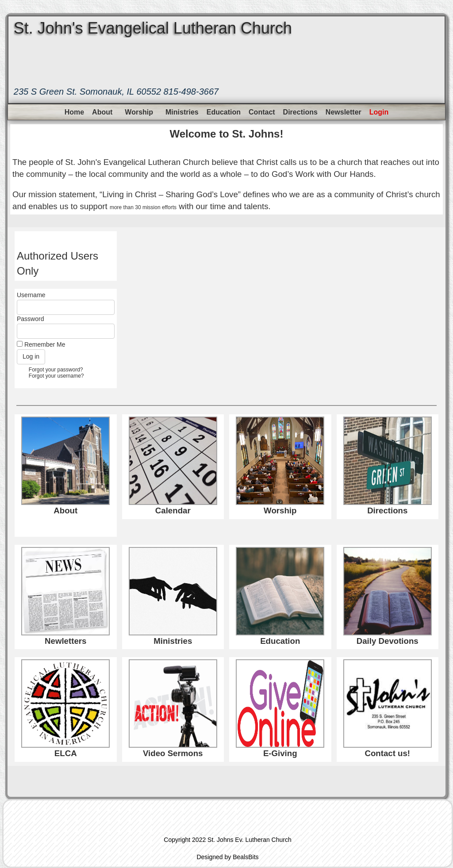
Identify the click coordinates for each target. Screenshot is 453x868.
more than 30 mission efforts (143, 207)
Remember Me (45, 344)
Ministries (182, 112)
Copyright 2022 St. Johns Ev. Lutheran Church (227, 840)
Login (379, 112)
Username (31, 295)
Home (74, 112)
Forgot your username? (56, 376)
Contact (262, 112)
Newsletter (344, 112)
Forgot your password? (56, 370)
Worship (139, 112)
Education (224, 112)
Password (30, 319)
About (102, 112)
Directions (300, 112)
